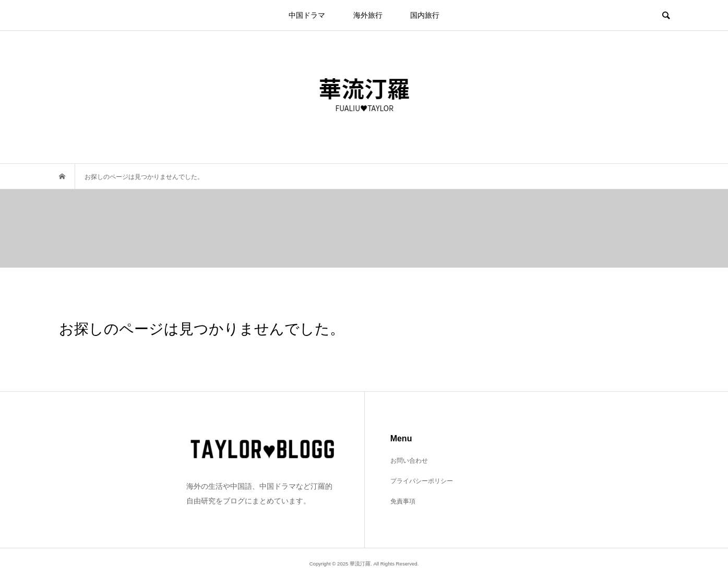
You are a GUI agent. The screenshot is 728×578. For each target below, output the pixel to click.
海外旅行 (368, 15)
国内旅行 (425, 15)
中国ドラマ (307, 15)
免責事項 (403, 501)
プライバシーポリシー (422, 481)
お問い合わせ (409, 461)
